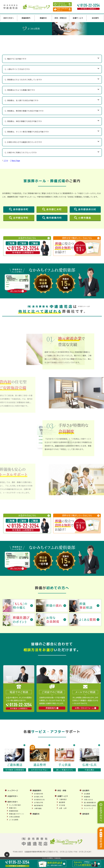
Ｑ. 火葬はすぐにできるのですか (52, 69)
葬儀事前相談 (14, 811)
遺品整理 (62, 802)
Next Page (16, 161)
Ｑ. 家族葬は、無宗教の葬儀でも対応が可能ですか (52, 111)
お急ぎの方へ (13, 796)
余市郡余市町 (39, 794)
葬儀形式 (43, 18)
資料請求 (86, 814)
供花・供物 (62, 791)
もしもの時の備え (15, 805)
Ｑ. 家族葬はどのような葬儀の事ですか (52, 90)
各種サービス (78, 18)
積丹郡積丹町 (39, 805)
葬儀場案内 (26, 18)
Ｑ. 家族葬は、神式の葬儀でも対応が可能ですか (52, 121)
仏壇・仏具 (63, 808)
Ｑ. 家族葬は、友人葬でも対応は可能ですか (52, 100)
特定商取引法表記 (90, 805)
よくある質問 (14, 820)
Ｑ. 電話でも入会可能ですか (52, 59)
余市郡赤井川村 (39, 800)
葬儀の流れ (13, 808)
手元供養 (62, 805)
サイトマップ (88, 808)
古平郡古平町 (39, 803)
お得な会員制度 (14, 817)
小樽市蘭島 (38, 808)
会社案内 (95, 18)
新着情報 (87, 797)
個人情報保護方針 (90, 803)
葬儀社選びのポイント (17, 814)
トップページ (13, 791)
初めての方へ (9, 18)
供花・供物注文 (61, 18)
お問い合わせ (88, 800)
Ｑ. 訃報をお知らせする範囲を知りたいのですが (52, 142)
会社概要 (87, 794)
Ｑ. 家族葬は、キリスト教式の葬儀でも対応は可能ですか (52, 131)
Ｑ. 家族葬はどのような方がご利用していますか (52, 79)
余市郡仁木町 (39, 797)
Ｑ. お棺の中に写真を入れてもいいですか (52, 152)
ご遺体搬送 (63, 799)
